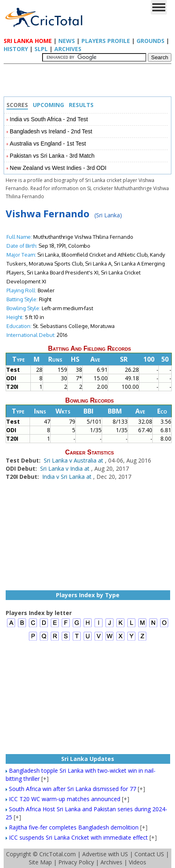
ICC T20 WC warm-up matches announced (65, 799)
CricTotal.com (58, 854)
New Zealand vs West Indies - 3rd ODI (58, 168)
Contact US (149, 854)
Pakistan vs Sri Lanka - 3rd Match (52, 156)
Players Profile (106, 41)
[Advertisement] (90, 82)
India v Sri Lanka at (68, 477)
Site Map (40, 862)
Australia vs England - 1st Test (48, 144)
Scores (17, 105)
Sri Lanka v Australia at (74, 460)
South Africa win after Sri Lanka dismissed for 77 (73, 789)
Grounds (150, 41)
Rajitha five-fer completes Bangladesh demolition (74, 827)
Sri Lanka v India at (66, 468)
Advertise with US (105, 854)
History (16, 49)
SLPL (41, 49)
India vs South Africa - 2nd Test (49, 119)
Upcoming (48, 105)
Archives (68, 49)
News (67, 41)
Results (81, 105)
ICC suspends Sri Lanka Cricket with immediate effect (78, 837)
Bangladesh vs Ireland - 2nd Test (51, 131)
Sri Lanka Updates (88, 759)
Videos (138, 862)
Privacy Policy (76, 862)
